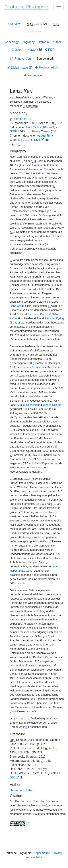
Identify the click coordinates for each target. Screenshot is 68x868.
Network (35, 50)
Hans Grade (17, 306)
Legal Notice (42, 853)
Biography (28, 42)
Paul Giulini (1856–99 (40, 127)
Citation (17, 50)
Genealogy (12, 42)
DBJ (13, 777)
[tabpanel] (34, 434)
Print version (21, 59)
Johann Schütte (31, 367)
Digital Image (18, 68)
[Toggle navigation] (59, 6)
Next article (33, 75)
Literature (44, 42)
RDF (49, 50)
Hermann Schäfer (21, 790)
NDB (13, 131)
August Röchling (27, 405)
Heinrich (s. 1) (22, 119)
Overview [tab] (14, 24)
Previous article (47, 67)
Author (57, 42)
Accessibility (34, 857)
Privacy (57, 853)
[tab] (37, 24)
